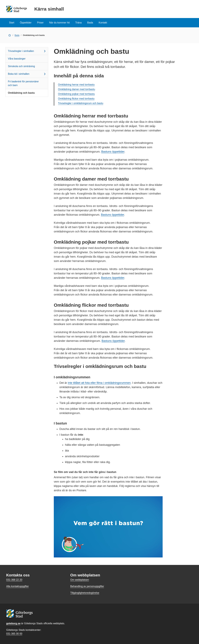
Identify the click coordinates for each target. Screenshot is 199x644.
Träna (78, 23)
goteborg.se (13, 623)
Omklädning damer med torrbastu (76, 89)
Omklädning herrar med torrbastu (76, 85)
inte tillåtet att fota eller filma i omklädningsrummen (99, 383)
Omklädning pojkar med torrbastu (76, 94)
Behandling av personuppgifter (87, 586)
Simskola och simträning (21, 66)
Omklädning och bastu (21, 93)
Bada (90, 23)
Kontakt (103, 23)
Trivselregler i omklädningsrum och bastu (81, 103)
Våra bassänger (17, 59)
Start (12, 23)
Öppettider (26, 23)
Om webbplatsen (80, 580)
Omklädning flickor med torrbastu (76, 99)
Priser (40, 23)
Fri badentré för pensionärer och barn (23, 83)
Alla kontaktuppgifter (17, 586)
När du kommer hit (59, 23)
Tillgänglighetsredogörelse (85, 593)
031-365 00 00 (14, 634)
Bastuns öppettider (113, 152)
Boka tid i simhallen (27, 74)
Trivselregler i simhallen (27, 51)
